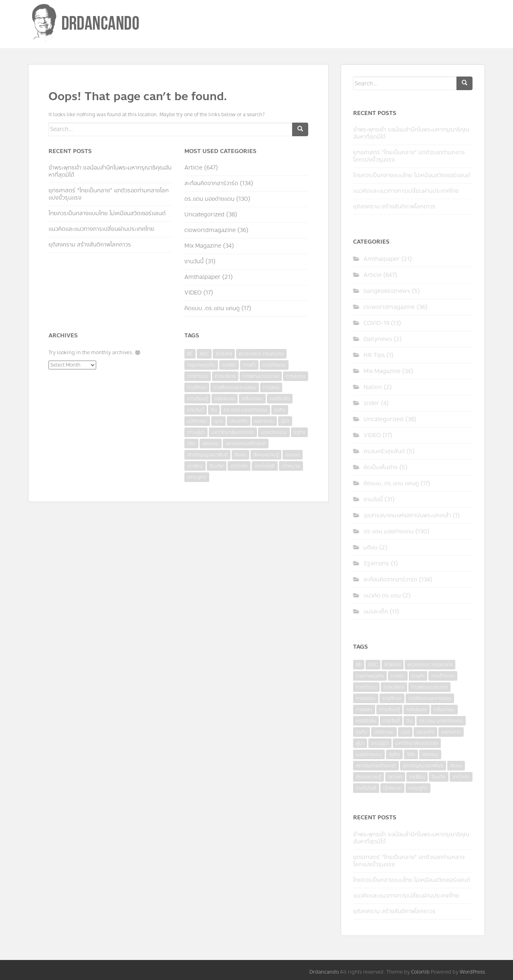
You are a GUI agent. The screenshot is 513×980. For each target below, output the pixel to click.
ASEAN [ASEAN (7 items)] (224, 354)
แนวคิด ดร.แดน (382, 596)
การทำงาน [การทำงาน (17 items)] (198, 376)
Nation (373, 387)
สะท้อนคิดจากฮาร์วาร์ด (211, 183)
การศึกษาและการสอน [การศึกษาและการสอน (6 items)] (235, 387)
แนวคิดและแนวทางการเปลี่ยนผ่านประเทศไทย (101, 229)
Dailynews (378, 339)
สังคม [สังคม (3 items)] (240, 455)
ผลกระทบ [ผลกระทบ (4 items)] (264, 421)
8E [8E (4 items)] (190, 354)
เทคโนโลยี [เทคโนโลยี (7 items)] (265, 466)
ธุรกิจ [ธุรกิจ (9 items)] (280, 410)
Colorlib (420, 972)
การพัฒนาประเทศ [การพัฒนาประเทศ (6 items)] (261, 376)
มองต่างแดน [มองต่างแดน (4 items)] (274, 432)
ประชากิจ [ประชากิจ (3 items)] (239, 421)
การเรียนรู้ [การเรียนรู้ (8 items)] (197, 399)
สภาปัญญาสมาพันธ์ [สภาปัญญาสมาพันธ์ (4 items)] (207, 455)
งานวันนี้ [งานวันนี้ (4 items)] (196, 410)
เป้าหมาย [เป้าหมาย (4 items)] (291, 466)
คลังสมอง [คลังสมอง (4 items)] (225, 399)
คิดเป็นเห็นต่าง (381, 467)
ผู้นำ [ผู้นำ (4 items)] (285, 421)
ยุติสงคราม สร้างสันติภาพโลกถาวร (90, 245)
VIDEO (193, 293)
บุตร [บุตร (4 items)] (218, 421)
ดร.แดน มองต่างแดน (209, 199)
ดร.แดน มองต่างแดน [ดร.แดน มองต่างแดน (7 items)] (245, 410)
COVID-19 (376, 323)
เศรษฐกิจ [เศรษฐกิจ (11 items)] (197, 477)
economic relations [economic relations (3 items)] (261, 354)
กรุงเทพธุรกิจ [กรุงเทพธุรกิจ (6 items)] (201, 365)
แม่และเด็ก (376, 612)
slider (371, 403)
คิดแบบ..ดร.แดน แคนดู (212, 308)
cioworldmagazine (210, 230)
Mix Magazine (203, 246)
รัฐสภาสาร (376, 564)
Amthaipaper (202, 277)
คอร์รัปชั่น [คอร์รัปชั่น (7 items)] (280, 399)
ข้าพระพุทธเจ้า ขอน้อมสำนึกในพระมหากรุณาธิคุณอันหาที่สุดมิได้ (110, 171)
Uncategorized (204, 215)
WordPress (472, 972)
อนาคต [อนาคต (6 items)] (293, 455)
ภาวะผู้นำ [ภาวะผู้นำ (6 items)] (196, 432)
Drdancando (324, 972)
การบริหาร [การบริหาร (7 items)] (225, 376)
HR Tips (374, 355)
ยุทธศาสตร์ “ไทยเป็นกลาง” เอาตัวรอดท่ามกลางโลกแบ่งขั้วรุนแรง (109, 194)
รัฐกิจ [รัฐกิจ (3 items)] (299, 432)
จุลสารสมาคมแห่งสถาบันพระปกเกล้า (407, 515)
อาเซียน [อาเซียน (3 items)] (195, 466)
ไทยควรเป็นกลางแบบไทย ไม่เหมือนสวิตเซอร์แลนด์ (107, 213)
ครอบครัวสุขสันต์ (384, 451)
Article (193, 168)
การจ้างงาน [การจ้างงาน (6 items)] (274, 365)
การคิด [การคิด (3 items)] (229, 365)
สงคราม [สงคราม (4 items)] (211, 444)
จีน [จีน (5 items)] (214, 410)
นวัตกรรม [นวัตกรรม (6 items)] (197, 421)
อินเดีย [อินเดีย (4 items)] (217, 466)
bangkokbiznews (387, 291)
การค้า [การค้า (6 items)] (249, 365)
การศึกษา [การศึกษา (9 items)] (197, 387)
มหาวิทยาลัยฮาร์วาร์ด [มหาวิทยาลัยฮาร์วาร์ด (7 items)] (233, 432)
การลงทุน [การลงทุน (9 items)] (296, 376)
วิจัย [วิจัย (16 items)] (191, 444)
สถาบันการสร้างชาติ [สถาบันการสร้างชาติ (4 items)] (246, 444)
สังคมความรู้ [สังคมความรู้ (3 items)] (266, 455)
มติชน (371, 547)
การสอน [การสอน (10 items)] (271, 387)
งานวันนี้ (194, 261)
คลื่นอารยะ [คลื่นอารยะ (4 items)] (252, 399)
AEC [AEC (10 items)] (204, 354)
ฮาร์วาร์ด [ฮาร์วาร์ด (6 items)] (239, 466)
